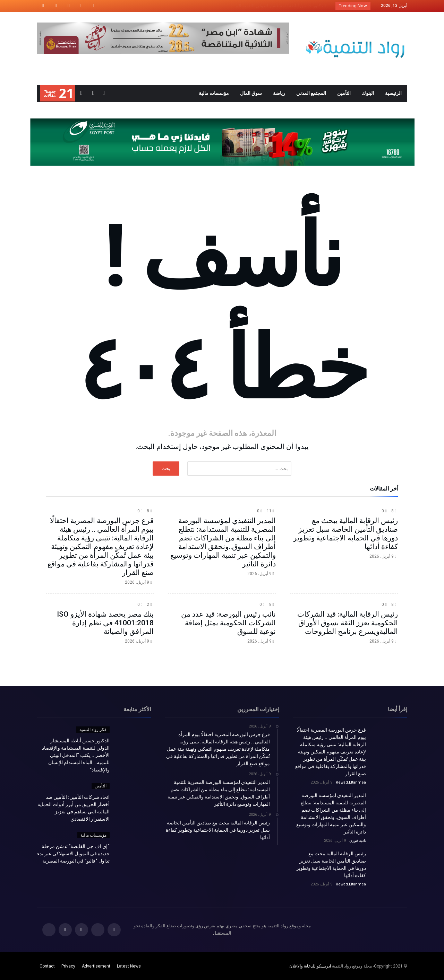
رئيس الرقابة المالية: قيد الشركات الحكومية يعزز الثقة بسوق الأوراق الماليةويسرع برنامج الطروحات (348, 623)
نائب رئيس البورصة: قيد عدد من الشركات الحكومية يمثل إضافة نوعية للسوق (228, 623)
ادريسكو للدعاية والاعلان (310, 966)
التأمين (101, 786)
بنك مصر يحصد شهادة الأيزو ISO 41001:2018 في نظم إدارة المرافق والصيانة (105, 623)
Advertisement (96, 966)
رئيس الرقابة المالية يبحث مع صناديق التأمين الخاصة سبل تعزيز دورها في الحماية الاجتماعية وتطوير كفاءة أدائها (345, 534)
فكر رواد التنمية (93, 730)
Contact (47, 966)
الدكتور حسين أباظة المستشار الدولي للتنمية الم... (281, 6)
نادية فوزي (358, 841)
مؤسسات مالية (93, 835)
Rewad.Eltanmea (351, 782)
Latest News (129, 966)
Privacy (68, 966)
